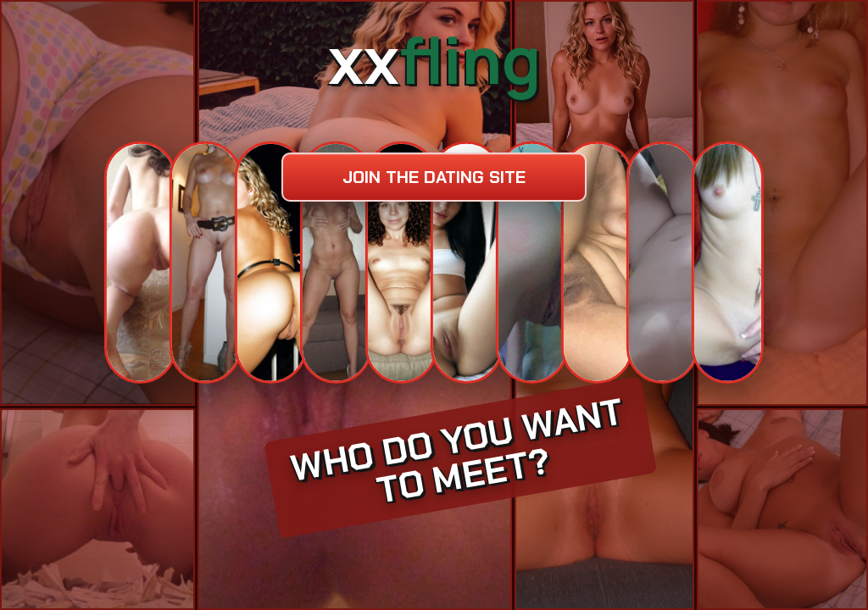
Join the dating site (434, 177)
